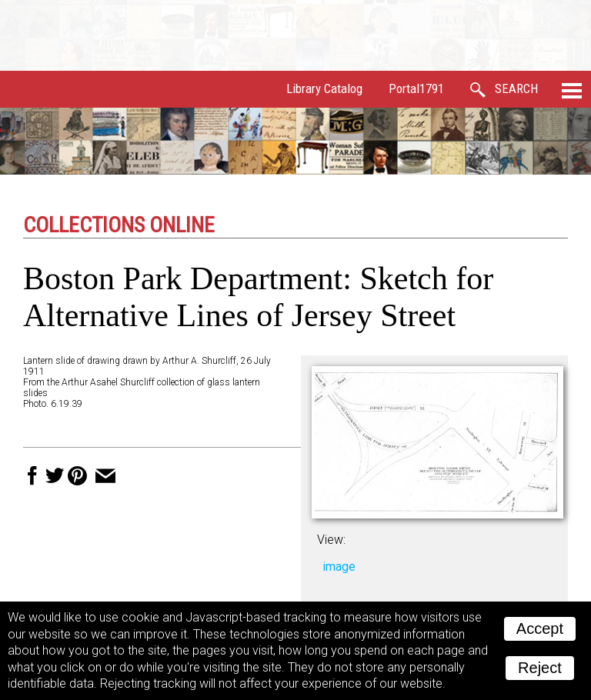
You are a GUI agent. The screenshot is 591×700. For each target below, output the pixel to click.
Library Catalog (324, 88)
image (339, 567)
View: (331, 540)
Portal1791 (416, 88)
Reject (540, 668)
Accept (540, 628)
